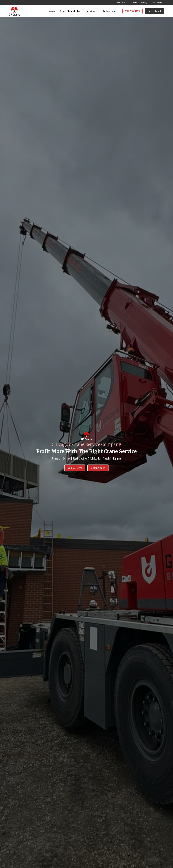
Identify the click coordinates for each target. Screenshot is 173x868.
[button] (92, 11)
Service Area (122, 3)
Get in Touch (155, 11)
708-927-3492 (133, 11)
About (52, 11)
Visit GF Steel (157, 3)
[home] (14, 11)
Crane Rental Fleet (71, 11)
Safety (134, 3)
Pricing (144, 3)
